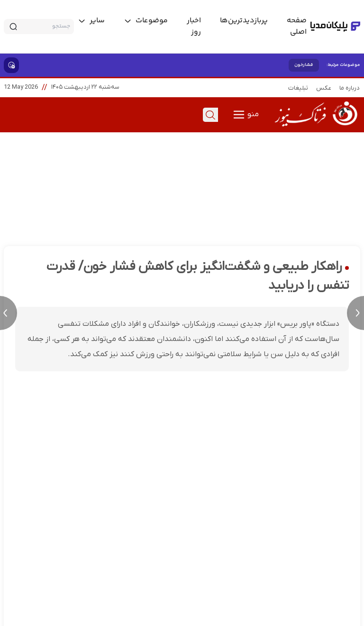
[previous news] (9, 313)
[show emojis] (11, 65)
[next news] (355, 313)
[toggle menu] (146, 21)
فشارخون (304, 65)
